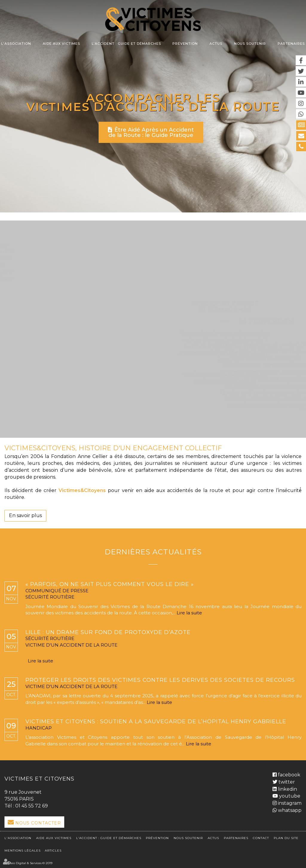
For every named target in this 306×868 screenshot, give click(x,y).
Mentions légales (23, 850)
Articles (53, 850)
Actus (216, 44)
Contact (261, 838)
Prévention (185, 44)
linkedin (287, 789)
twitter (286, 782)
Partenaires (291, 44)
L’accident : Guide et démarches (126, 44)
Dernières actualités (153, 552)
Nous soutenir (250, 44)
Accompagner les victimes (124, 102)
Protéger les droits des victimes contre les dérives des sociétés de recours (160, 680)
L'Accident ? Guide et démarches (225, 205)
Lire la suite (189, 613)
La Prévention (153, 322)
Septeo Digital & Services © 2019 (28, 863)
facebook (289, 774)
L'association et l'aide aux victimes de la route (81, 208)
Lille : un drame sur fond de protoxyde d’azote (108, 633)
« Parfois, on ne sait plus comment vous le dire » (110, 585)
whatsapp (289, 810)
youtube (289, 796)
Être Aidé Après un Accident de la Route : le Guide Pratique (151, 132)
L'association (16, 44)
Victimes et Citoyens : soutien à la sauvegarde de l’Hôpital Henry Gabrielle (156, 722)
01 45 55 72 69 (32, 806)
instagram (289, 803)
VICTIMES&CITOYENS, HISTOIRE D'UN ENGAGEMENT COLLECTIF (113, 448)
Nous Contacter (38, 823)
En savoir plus (25, 515)
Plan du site (286, 838)
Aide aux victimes (61, 44)
